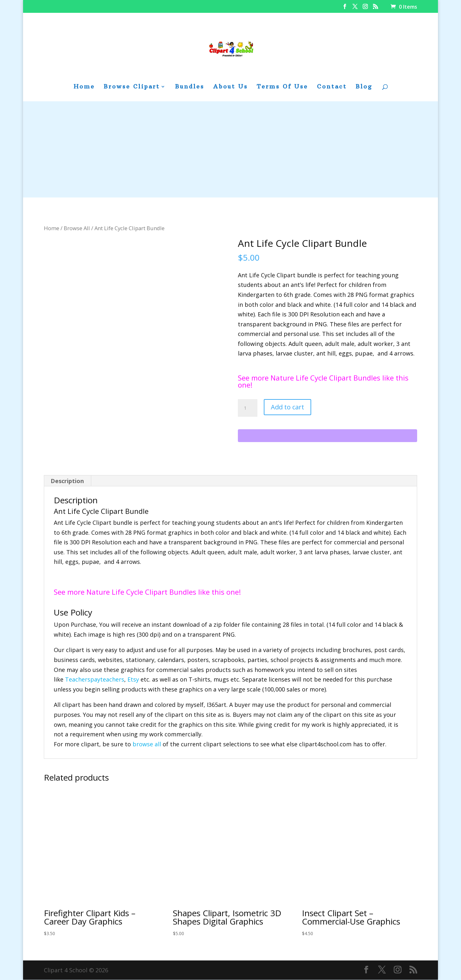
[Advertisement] (230, 149)
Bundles (190, 87)
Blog (364, 87)
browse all (147, 744)
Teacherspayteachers (95, 680)
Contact (332, 87)
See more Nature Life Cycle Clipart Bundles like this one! (323, 381)
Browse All (77, 228)
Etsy (133, 680)
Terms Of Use (282, 87)
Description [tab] (67, 481)
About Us (230, 87)
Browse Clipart (132, 87)
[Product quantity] (247, 408)
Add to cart (287, 407)
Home (84, 87)
